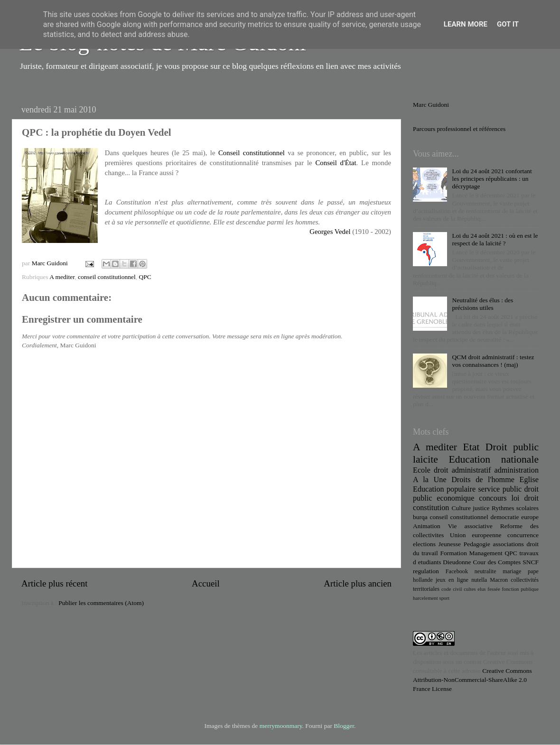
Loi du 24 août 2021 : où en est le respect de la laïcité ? (495, 239)
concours (493, 498)
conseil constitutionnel (107, 277)
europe (530, 517)
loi (516, 498)
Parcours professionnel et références (459, 129)
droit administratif (462, 470)
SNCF (531, 562)
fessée (494, 589)
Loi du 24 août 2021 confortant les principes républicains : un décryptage (492, 179)
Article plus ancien (358, 583)
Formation (453, 553)
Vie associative (470, 526)
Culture (461, 508)
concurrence (523, 535)
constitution (431, 508)
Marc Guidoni (431, 105)
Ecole (422, 470)
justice (481, 508)
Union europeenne (476, 535)
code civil (452, 589)
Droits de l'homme (483, 480)
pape (533, 571)
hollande (423, 580)
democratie (505, 517)
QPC (145, 277)
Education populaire (444, 489)
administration (516, 470)
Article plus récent (55, 583)
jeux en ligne (452, 580)
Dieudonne (457, 562)
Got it (508, 24)
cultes (470, 589)
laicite (425, 459)
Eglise (529, 480)
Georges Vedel (330, 232)
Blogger (344, 726)
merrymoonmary (281, 726)
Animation (427, 526)
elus (481, 589)
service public (500, 489)
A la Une (430, 480)
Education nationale (494, 459)
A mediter (62, 277)
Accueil (206, 583)
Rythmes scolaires (515, 508)
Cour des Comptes (497, 562)
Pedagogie (477, 544)
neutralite (485, 571)
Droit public (512, 447)
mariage (512, 571)
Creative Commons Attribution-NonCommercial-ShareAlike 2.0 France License (472, 680)
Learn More (466, 24)
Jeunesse (450, 544)
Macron (499, 580)
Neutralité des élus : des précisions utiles (482, 304)
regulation (426, 571)
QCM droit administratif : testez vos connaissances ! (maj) (493, 361)
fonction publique (520, 589)
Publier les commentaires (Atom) (101, 603)
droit (531, 498)
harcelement (425, 598)
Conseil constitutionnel (252, 153)
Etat (471, 447)
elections (424, 544)
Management (485, 553)
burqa (420, 517)
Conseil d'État (336, 163)
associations (509, 544)
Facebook (457, 571)
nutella (479, 580)
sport (444, 598)
